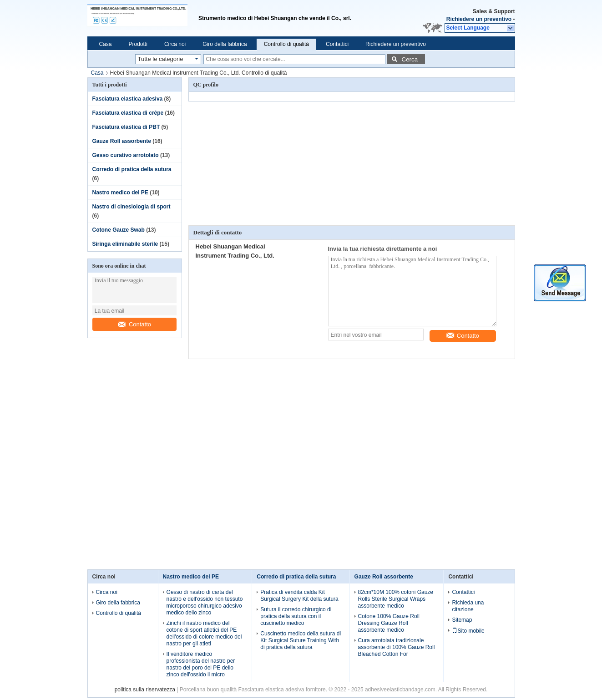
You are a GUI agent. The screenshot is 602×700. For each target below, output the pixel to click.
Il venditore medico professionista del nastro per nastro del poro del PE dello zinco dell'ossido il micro (201, 664)
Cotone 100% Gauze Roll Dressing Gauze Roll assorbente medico (389, 623)
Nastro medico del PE (120, 193)
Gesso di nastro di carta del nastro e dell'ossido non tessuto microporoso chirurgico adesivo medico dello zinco (205, 602)
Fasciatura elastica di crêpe (128, 113)
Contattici (337, 44)
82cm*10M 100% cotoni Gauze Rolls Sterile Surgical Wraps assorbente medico (396, 599)
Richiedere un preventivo (479, 19)
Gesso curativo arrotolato (126, 155)
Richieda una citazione (468, 606)
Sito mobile (468, 631)
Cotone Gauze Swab (119, 230)
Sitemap (462, 620)
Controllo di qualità (286, 44)
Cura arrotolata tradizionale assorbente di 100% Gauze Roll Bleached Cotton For (397, 647)
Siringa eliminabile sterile (125, 244)
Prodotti (138, 44)
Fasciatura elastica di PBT (126, 127)
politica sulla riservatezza (145, 690)
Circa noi (175, 44)
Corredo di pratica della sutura (132, 169)
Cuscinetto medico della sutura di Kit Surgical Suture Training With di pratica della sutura (301, 640)
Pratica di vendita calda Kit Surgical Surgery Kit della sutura (299, 596)
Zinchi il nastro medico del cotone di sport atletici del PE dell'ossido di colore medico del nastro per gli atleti (204, 633)
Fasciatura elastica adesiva (128, 99)
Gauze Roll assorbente (122, 141)
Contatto (134, 324)
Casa (106, 44)
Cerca (410, 59)
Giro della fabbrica (225, 44)
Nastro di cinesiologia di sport (132, 207)
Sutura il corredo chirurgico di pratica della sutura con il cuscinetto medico (296, 616)
